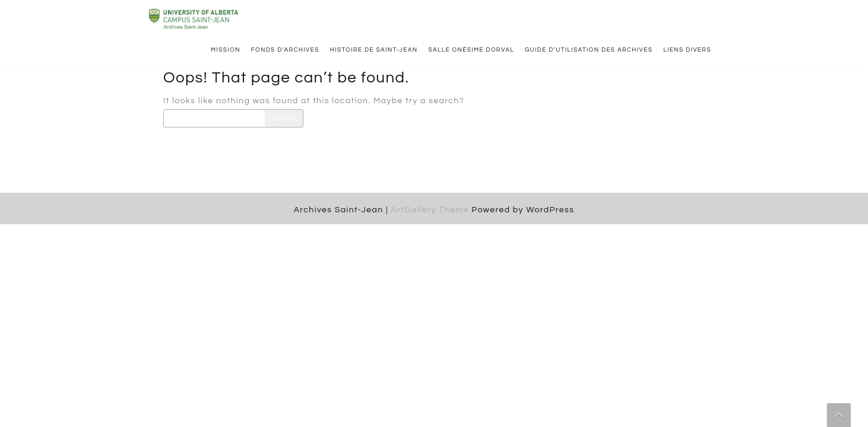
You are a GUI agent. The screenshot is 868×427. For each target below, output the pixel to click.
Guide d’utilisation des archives (589, 50)
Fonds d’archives (285, 50)
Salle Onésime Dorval (471, 50)
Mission (226, 50)
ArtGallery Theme (431, 210)
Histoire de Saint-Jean (374, 50)
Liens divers (687, 50)
